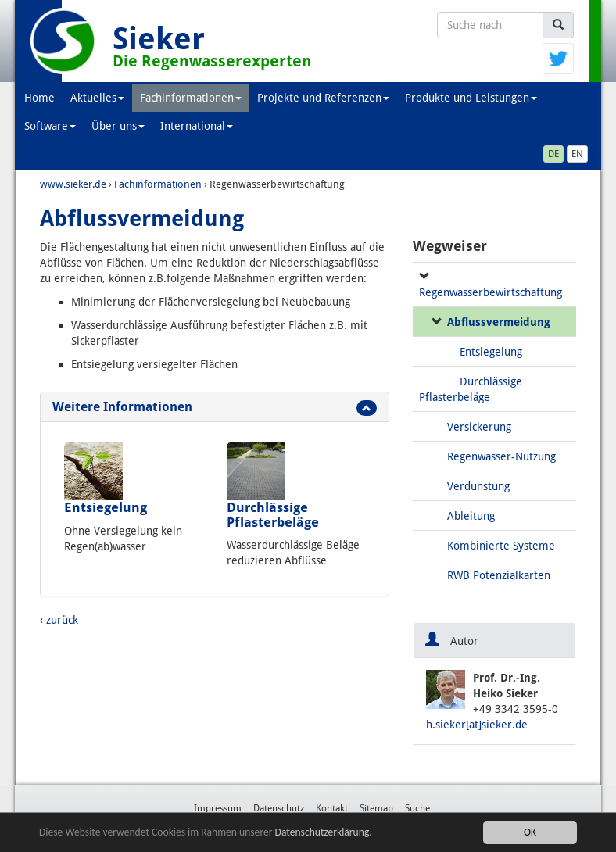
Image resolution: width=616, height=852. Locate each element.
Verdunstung (478, 486)
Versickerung (479, 427)
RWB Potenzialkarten (499, 575)
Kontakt (332, 808)
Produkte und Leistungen (471, 98)
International (197, 126)
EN (577, 154)
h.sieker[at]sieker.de (477, 725)
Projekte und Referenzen (323, 98)
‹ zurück (59, 620)
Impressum (218, 808)
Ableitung (471, 516)
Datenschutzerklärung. (324, 832)
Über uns (118, 126)
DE (553, 154)
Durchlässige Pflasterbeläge (273, 514)
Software (50, 126)
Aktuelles (97, 98)
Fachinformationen (191, 98)
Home (39, 98)
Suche (417, 808)
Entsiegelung (106, 507)
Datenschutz (279, 808)
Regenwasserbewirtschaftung (491, 292)
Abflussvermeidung (499, 322)
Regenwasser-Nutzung (501, 456)
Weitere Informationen (122, 407)
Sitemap (376, 808)
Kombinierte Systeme (501, 546)
